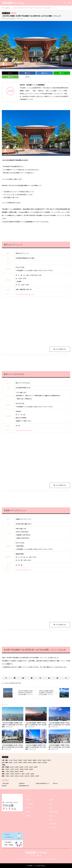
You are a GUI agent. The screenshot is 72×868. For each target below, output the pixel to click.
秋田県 (26, 769)
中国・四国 (5, 760)
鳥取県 (49, 760)
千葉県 (7, 776)
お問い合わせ (30, 808)
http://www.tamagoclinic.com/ (25, 294)
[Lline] (62, 73)
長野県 (36, 767)
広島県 (25, 760)
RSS (41, 856)
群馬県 (32, 776)
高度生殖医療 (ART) (24, 786)
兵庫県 (12, 774)
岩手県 (17, 769)
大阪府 (23, 774)
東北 (3, 769)
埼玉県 (12, 776)
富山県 (12, 767)
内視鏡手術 (22, 784)
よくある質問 (30, 804)
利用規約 (28, 816)
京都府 (7, 774)
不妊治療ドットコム (36, 852)
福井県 (31, 767)
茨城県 (37, 776)
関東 (3, 776)
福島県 (22, 769)
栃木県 (22, 776)
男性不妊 (55, 784)
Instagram (31, 856)
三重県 (7, 772)
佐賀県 (11, 763)
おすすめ (13, 13)
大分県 (15, 763)
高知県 (44, 760)
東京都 (17, 776)
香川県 (39, 760)
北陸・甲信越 (6, 13)
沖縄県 (25, 763)
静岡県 (22, 772)
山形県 (12, 769)
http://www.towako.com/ (23, 570)
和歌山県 (17, 774)
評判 (20, 683)
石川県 (16, 683)
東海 (3, 772)
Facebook (38, 856)
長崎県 (39, 763)
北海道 (4, 765)
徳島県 (30, 760)
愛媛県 (35, 760)
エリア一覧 (52, 796)
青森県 (31, 769)
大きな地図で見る (61, 349)
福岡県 (35, 763)
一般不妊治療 (5, 784)
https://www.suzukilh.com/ (24, 430)
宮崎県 (20, 763)
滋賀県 (32, 774)
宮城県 (7, 769)
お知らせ (28, 796)
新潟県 (21, 767)
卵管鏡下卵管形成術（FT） (43, 784)
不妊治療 (12, 683)
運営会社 (28, 812)
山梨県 (16, 767)
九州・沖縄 (5, 763)
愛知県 (17, 772)
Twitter (34, 856)
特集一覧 (28, 800)
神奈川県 (27, 776)
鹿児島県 (45, 763)
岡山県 (15, 760)
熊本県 (30, 763)
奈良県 (28, 774)
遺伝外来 (4, 786)
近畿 (3, 774)
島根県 (20, 760)
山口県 (11, 760)
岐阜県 (12, 772)
